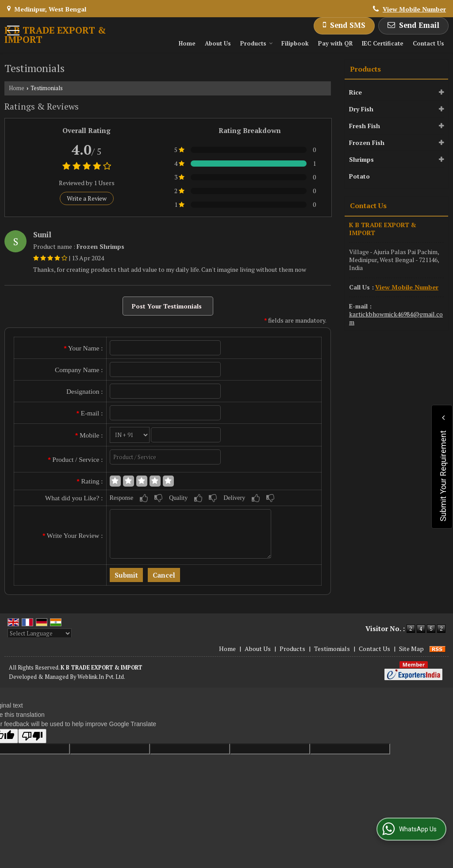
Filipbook (295, 43)
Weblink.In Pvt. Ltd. (101, 677)
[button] (414, 9)
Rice (355, 92)
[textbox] (165, 457)
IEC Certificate (383, 43)
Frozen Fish (367, 143)
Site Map (411, 649)
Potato (359, 176)
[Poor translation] (32, 736)
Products (257, 43)
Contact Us (428, 43)
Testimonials (332, 649)
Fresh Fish (365, 126)
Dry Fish (361, 109)
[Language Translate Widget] (40, 633)
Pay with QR (335, 43)
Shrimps (361, 159)
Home (187, 43)
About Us (218, 43)
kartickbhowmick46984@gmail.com (396, 318)
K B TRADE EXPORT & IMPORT (55, 35)
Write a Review (87, 198)
